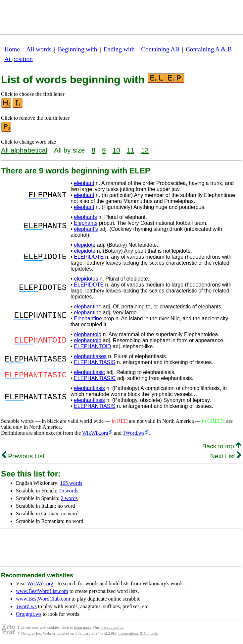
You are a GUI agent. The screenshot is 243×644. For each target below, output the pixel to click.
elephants (85, 217)
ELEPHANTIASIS (95, 362)
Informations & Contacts (138, 633)
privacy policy (112, 627)
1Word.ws (134, 433)
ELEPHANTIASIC (95, 378)
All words (39, 49)
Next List (226, 456)
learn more (83, 627)
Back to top (222, 446)
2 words (69, 498)
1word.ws (26, 606)
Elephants (86, 223)
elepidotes (86, 279)
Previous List (23, 456)
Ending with (119, 49)
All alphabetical (24, 150)
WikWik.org (95, 433)
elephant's (86, 229)
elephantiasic (89, 372)
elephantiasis (89, 388)
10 (116, 150)
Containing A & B (209, 49)
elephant (84, 183)
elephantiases (90, 356)
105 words (71, 483)
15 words (68, 491)
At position (19, 59)
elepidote (85, 245)
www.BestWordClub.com (43, 599)
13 (145, 150)
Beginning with (78, 49)
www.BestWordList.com (42, 591)
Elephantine (88, 319)
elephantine (88, 307)
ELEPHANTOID (93, 346)
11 (131, 150)
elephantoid (88, 334)
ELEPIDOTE (89, 257)
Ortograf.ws (29, 614)
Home (12, 49)
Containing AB (160, 49)
